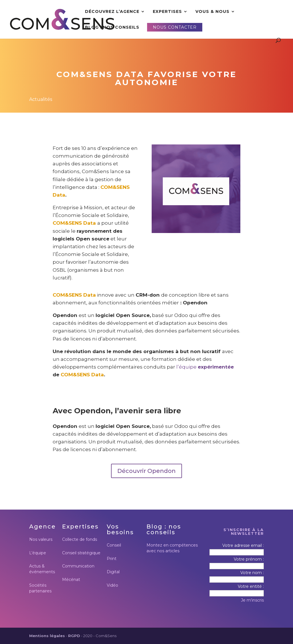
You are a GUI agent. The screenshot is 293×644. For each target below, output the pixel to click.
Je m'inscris (252, 600)
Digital (113, 572)
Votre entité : (251, 586)
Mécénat (71, 580)
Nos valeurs (41, 539)
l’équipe (187, 367)
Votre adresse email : (243, 545)
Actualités (41, 99)
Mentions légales (47, 636)
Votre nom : (252, 573)
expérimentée (216, 367)
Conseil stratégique (81, 553)
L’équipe (38, 553)
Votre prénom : (249, 559)
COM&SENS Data (74, 223)
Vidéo (112, 585)
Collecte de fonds (80, 539)
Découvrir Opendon (146, 471)
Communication (78, 566)
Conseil (114, 545)
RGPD (74, 636)
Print (112, 559)
